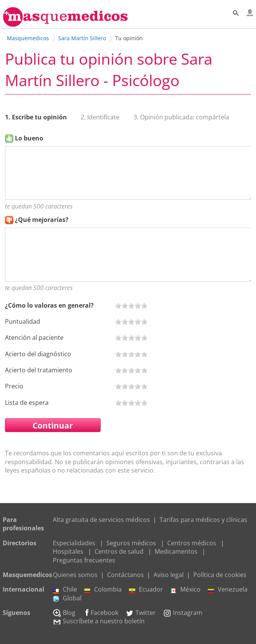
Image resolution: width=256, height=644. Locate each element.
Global (67, 598)
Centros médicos (192, 543)
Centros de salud (119, 551)
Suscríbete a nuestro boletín (99, 621)
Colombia (103, 589)
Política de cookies (220, 575)
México (185, 589)
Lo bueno (29, 138)
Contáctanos (126, 575)
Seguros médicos (131, 543)
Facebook (100, 613)
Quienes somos (75, 575)
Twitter (141, 613)
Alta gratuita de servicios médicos (101, 520)
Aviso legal (169, 575)
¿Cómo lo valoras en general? (49, 305)
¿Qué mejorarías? (42, 220)
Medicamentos (176, 551)
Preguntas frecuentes (84, 560)
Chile (65, 589)
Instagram (183, 613)
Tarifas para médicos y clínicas (203, 520)
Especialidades (74, 543)
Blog (64, 613)
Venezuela (228, 589)
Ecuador (146, 589)
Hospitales (68, 551)
